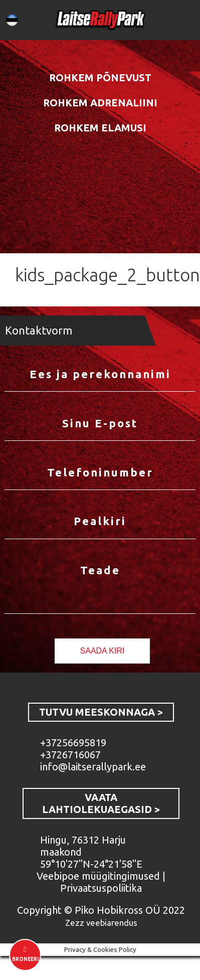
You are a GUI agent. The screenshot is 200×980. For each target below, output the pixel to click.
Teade (100, 570)
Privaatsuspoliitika (101, 888)
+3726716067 (70, 755)
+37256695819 (73, 743)
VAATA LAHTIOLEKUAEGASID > (101, 803)
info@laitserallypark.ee (93, 767)
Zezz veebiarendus (101, 923)
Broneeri (25, 959)
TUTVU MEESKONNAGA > (101, 712)
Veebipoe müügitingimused (98, 876)
